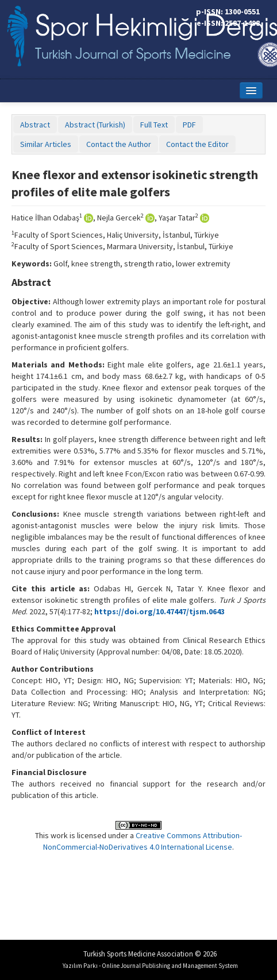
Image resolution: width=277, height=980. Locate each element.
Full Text (154, 125)
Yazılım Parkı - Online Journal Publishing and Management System (150, 966)
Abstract (35, 125)
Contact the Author (119, 144)
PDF (189, 125)
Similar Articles (46, 144)
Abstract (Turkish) (95, 125)
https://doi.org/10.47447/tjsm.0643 (159, 611)
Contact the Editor (197, 144)
